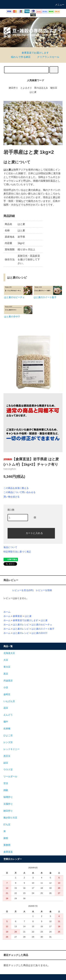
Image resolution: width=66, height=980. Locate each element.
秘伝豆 (54, 88)
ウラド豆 (8, 770)
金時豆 (7, 694)
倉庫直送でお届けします (33, 53)
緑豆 (6, 763)
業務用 (7, 845)
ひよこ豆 (8, 735)
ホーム (7, 612)
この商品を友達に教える (16, 488)
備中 (6, 722)
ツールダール (10, 777)
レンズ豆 (8, 742)
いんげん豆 (9, 701)
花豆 (6, 708)
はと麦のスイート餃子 (43, 629)
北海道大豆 (9, 653)
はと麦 (33, 92)
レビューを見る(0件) (23, 590)
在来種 (7, 729)
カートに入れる (31, 533)
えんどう (8, 715)
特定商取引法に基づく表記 (17, 552)
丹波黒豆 (8, 681)
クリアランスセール (46, 57)
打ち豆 (7, 825)
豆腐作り (8, 804)
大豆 (6, 660)
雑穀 (6, 790)
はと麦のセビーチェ (42, 625)
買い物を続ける (12, 497)
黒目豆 (7, 756)
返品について (10, 547)
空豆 (6, 783)
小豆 (6, 688)
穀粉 (6, 838)
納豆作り (13, 88)
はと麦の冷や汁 (40, 633)
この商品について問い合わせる (20, 492)
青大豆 (7, 667)
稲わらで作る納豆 (19, 57)
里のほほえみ (41, 88)
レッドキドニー (12, 749)
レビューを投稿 (44, 590)
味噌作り (8, 797)
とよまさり (26, 88)
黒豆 (6, 674)
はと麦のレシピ (21, 625)
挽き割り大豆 (10, 818)
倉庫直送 (17, 616)
